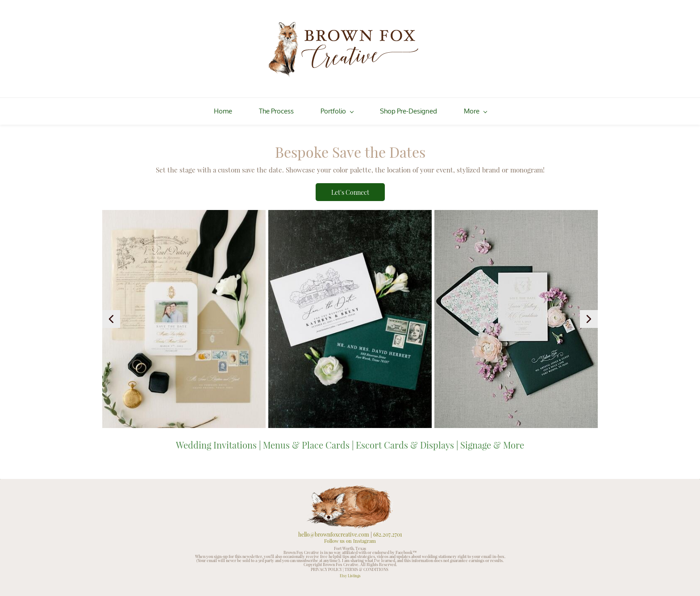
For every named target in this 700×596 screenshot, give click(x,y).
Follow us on (339, 537)
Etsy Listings (350, 571)
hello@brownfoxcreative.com (334, 530)
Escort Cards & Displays (405, 440)
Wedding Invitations (216, 440)
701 (398, 530)
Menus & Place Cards (306, 440)
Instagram (365, 537)
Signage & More (492, 440)
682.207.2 (384, 530)
